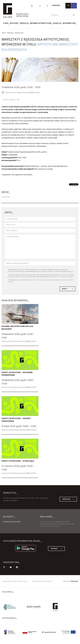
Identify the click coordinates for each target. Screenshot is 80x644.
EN (68, 6)
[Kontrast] (47, 6)
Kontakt (56, 5)
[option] (40, 70)
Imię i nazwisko (12, 219)
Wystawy (14, 23)
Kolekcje (57, 23)
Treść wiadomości (13, 237)
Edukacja (24, 23)
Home (4, 33)
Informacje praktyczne (41, 23)
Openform (74, 581)
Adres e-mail (11, 225)
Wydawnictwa (69, 23)
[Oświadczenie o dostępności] (32, 6)
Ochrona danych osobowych (42, 581)
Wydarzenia (19, 33)
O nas (6, 23)
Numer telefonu (12, 231)
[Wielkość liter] (40, 6)
